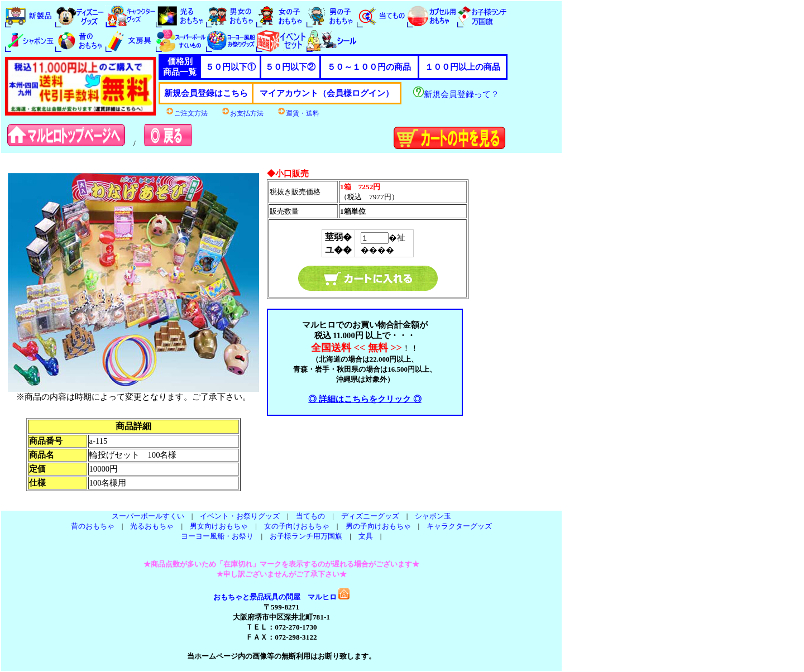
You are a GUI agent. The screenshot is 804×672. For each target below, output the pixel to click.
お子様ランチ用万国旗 (306, 536)
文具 (366, 536)
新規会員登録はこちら (206, 93)
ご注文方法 (186, 113)
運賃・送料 (298, 113)
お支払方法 (242, 113)
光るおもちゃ (152, 526)
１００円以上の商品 (463, 67)
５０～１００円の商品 (369, 67)
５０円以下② (290, 67)
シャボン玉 (433, 516)
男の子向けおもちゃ (378, 526)
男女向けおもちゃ (219, 526)
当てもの (310, 516)
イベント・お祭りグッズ (240, 516)
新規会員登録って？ (456, 94)
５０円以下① (231, 67)
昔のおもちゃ (93, 526)
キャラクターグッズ (459, 526)
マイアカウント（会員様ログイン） (327, 93)
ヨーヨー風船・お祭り (217, 536)
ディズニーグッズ (370, 516)
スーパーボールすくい (148, 516)
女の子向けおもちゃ (297, 526)
